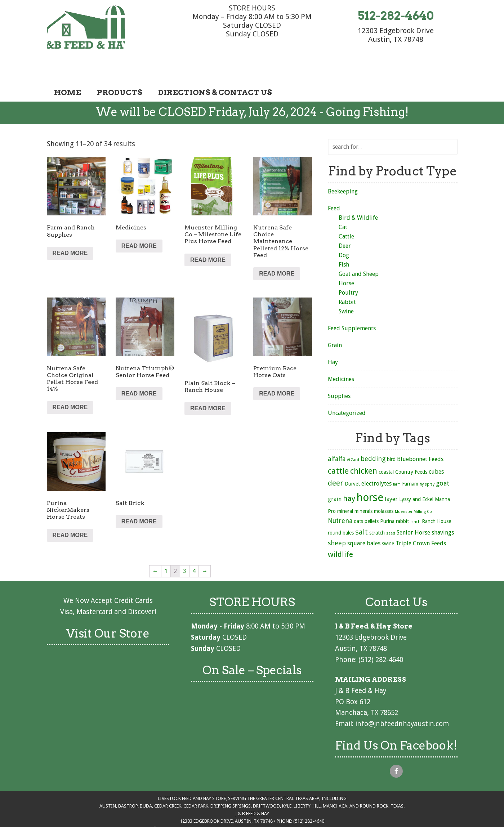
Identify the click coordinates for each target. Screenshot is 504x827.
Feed (334, 188)
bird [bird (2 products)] (391, 439)
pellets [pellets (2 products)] (372, 501)
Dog (344, 235)
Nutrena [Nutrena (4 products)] (340, 500)
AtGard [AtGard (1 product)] (353, 440)
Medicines (341, 359)
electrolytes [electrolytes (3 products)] (376, 463)
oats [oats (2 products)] (358, 501)
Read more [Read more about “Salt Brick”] (139, 501)
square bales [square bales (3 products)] (364, 523)
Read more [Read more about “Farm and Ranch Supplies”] (70, 233)
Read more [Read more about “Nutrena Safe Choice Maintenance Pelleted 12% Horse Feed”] (277, 253)
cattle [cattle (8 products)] (338, 451)
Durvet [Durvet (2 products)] (352, 464)
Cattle (346, 216)
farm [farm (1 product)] (397, 464)
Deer (345, 226)
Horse (346, 263)
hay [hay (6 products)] (349, 478)
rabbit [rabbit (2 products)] (402, 501)
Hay (333, 342)
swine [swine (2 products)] (388, 523)
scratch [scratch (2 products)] (377, 513)
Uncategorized (347, 393)
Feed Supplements (352, 308)
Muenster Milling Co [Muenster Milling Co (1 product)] (413, 491)
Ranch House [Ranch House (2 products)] (436, 501)
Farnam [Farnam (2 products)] (410, 464)
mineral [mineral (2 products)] (345, 491)
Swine (346, 291)
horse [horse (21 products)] (370, 477)
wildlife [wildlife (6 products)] (340, 534)
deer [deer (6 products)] (336, 463)
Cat (343, 207)
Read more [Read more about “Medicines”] (139, 226)
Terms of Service (271, 808)
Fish (344, 244)
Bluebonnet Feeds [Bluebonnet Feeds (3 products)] (420, 439)
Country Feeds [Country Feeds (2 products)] (411, 452)
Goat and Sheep (359, 254)
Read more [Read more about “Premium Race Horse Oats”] (277, 373)
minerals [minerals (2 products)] (363, 491)
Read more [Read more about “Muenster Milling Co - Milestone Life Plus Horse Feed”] (208, 239)
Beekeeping (343, 171)
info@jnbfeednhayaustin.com (402, 704)
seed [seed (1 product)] (391, 513)
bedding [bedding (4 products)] (373, 439)
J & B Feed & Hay (101, 28)
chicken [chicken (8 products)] (364, 451)
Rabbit (347, 282)
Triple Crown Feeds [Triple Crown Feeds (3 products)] (421, 523)
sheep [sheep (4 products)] (337, 523)
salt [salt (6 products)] (362, 512)
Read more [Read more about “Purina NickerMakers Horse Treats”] (70, 515)
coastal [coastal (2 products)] (386, 452)
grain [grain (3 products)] (335, 479)
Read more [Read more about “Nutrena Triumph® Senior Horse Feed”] (139, 373)
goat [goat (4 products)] (443, 463)
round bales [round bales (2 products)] (341, 513)
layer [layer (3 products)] (391, 479)
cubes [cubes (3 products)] (436, 452)
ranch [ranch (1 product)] (415, 502)
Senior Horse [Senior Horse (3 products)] (413, 512)
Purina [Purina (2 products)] (387, 501)
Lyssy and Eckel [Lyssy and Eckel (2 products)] (416, 479)
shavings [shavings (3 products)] (443, 512)
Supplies (339, 376)
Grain (335, 325)
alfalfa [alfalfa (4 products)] (337, 439)
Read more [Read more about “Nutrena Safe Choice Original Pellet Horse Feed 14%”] (70, 387)
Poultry (348, 272)
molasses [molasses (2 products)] (384, 491)
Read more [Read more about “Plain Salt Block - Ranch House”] (208, 388)
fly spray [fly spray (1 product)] (427, 464)
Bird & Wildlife (358, 198)
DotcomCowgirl (357, 808)
